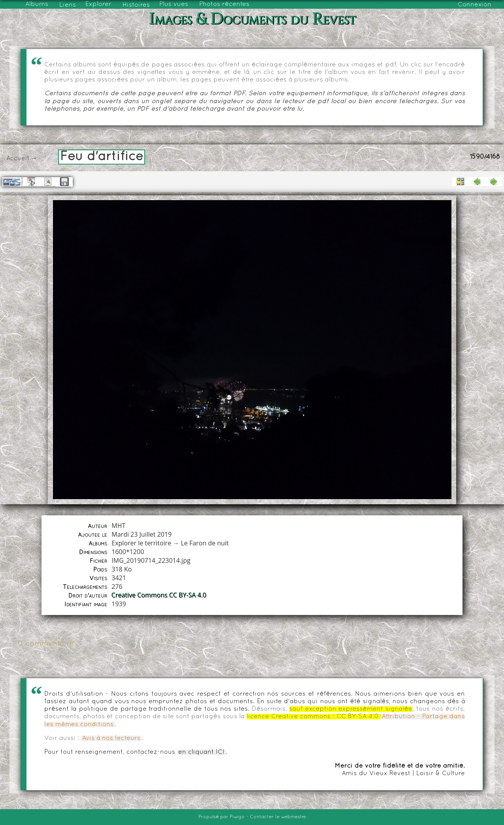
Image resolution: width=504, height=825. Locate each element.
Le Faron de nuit (205, 543)
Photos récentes (224, 4)
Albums (37, 4)
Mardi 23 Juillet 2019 (142, 534)
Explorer (98, 4)
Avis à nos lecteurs (111, 738)
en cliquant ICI (201, 752)
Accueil (18, 159)
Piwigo (237, 817)
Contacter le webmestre (278, 817)
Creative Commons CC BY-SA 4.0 (159, 595)
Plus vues (174, 4)
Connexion (475, 5)
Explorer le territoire (141, 543)
